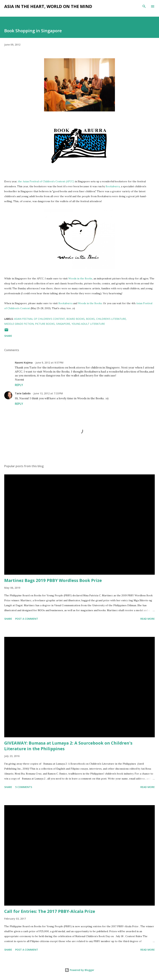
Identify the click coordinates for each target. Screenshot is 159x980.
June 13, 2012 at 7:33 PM (48, 393)
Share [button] (8, 336)
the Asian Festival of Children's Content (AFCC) (46, 181)
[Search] (144, 6)
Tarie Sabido (23, 393)
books (90, 319)
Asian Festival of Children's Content (40, 319)
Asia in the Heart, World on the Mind (48, 6)
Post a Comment (27, 619)
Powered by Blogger (79, 970)
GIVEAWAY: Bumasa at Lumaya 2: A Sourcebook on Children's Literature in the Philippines (68, 746)
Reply (19, 385)
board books (76, 319)
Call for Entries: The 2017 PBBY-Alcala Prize (50, 911)
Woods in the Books (80, 278)
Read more (148, 619)
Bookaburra (113, 186)
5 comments (24, 787)
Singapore (63, 324)
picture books (45, 324)
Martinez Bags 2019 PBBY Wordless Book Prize (53, 580)
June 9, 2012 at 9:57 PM (49, 363)
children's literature (111, 319)
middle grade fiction (19, 324)
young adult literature (88, 324)
